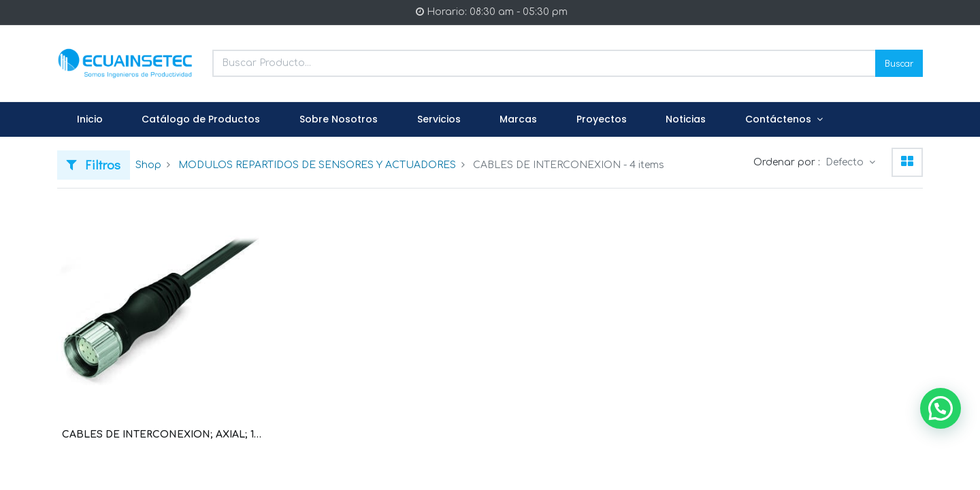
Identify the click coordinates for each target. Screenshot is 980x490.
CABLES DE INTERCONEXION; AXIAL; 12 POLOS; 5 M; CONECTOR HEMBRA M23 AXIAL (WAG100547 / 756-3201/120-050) (162, 435)
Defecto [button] (846, 162)
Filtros (94, 164)
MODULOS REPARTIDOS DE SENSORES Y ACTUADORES (317, 165)
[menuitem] (90, 120)
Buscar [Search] (899, 63)
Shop (148, 165)
